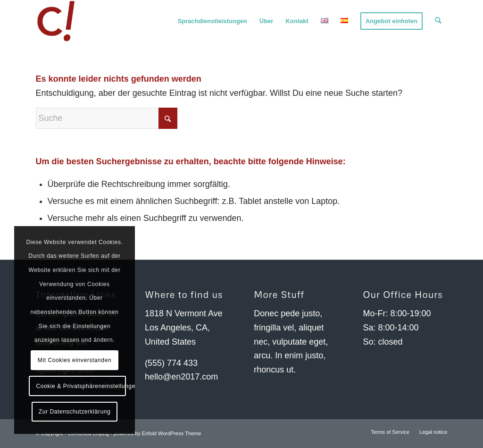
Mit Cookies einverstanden (75, 360)
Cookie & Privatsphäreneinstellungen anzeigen (81, 386)
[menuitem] (212, 21)
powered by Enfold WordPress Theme (157, 433)
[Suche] (438, 21)
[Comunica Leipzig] (57, 21)
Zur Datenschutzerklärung (75, 412)
